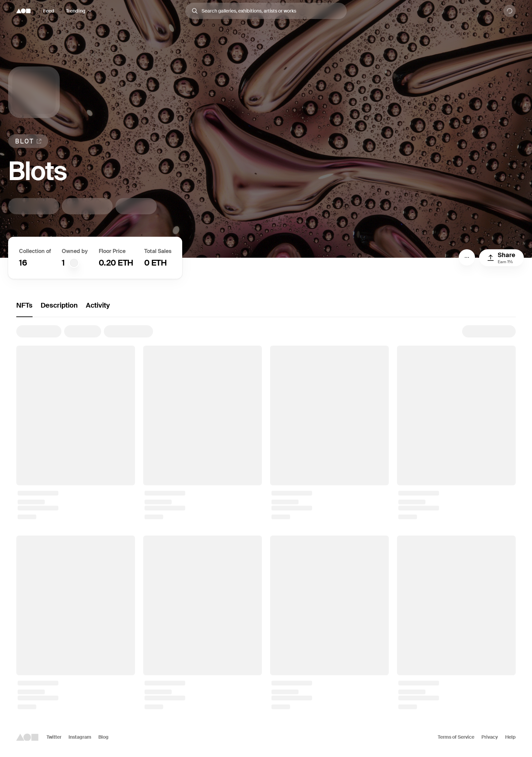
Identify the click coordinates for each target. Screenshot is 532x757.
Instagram (80, 737)
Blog (103, 737)
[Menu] (467, 257)
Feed (49, 11)
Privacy (490, 737)
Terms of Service (456, 737)
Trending (76, 11)
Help (510, 737)
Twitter (54, 737)
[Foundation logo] (23, 11)
